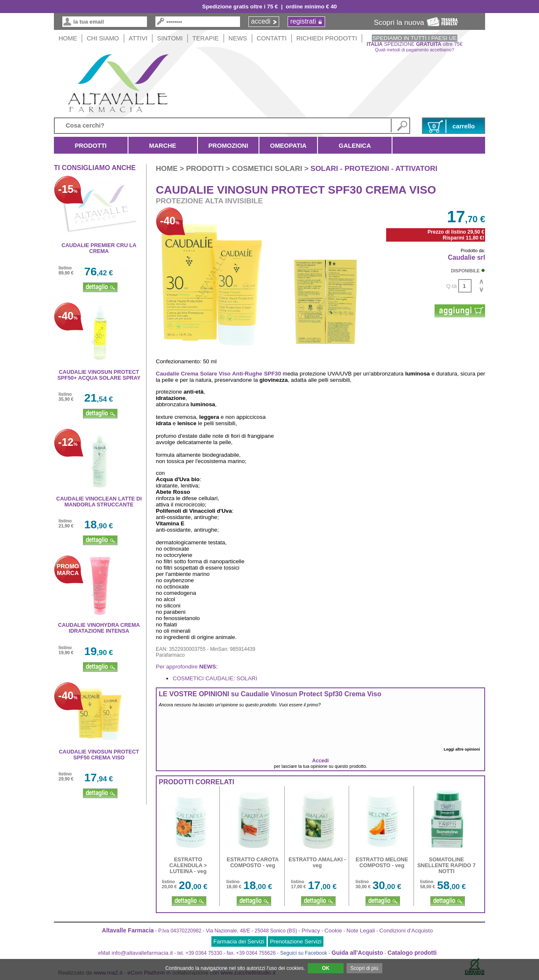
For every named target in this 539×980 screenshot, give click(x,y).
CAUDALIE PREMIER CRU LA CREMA (99, 248)
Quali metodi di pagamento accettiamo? (415, 50)
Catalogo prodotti (412, 953)
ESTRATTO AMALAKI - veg (317, 863)
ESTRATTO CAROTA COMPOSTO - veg (253, 863)
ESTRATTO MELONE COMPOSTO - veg (382, 863)
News (238, 38)
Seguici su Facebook (303, 953)
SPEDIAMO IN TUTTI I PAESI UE (414, 38)
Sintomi (170, 38)
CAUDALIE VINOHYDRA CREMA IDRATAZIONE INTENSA (99, 628)
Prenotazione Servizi (296, 941)
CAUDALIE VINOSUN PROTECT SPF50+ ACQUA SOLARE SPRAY (99, 375)
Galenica (355, 146)
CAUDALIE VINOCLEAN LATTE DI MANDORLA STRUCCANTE (99, 502)
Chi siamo (103, 38)
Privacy (311, 931)
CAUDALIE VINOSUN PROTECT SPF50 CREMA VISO (99, 755)
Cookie (334, 931)
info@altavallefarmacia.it (142, 953)
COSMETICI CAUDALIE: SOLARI (215, 678)
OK (326, 968)
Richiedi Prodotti (327, 38)
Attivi (138, 38)
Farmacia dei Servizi (239, 941)
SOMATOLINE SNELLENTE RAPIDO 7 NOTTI (447, 865)
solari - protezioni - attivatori (374, 168)
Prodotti (91, 146)
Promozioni (228, 146)
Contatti (272, 38)
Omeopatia (288, 146)
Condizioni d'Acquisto (406, 931)
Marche (163, 146)
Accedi (320, 761)
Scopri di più (364, 968)
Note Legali (361, 931)
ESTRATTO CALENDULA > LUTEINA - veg (188, 865)
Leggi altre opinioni (463, 749)
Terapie (206, 38)
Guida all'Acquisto (357, 953)
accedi (261, 21)
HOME (68, 38)
